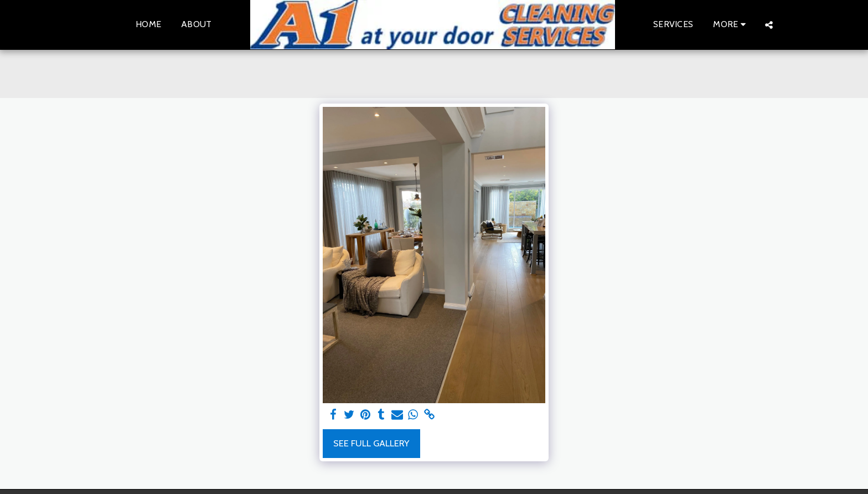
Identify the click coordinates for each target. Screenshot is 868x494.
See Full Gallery (371, 443)
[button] (769, 25)
